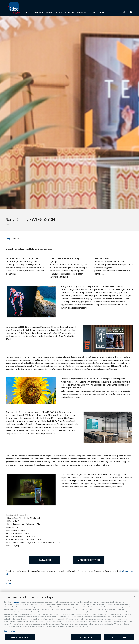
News (93, 12)
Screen (59, 12)
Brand (28, 12)
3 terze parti (16, 602)
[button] (135, 596)
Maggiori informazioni (20, 637)
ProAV (49, 12)
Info (102, 12)
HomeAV (39, 12)
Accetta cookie (119, 637)
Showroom (82, 12)
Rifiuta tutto (86, 637)
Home (8, 224)
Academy (69, 12)
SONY (8, 583)
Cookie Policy (9, 631)
